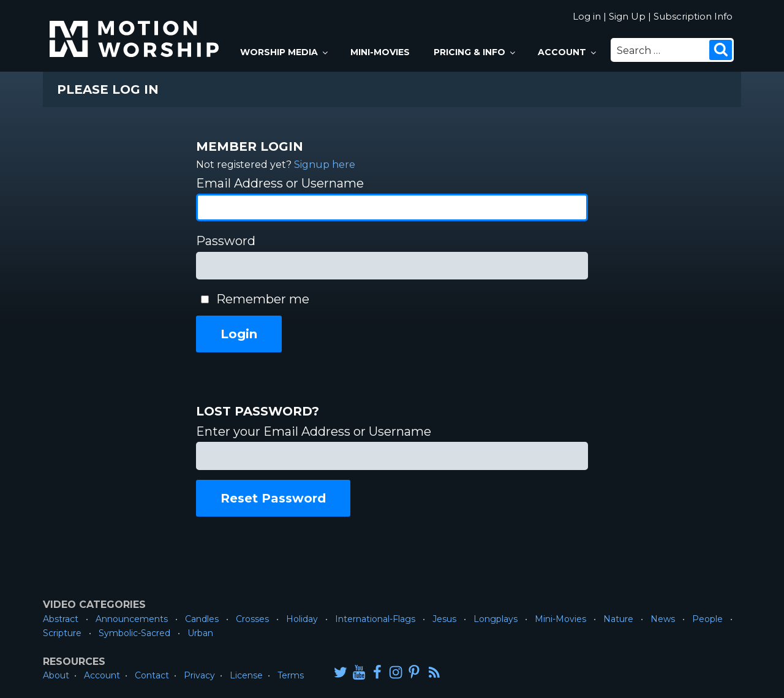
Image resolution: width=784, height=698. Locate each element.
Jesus (444, 619)
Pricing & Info (475, 52)
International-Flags (375, 619)
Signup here (325, 165)
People (707, 619)
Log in (587, 16)
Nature (618, 619)
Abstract (61, 619)
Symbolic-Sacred (134, 633)
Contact (152, 675)
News (663, 619)
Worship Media (285, 52)
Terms (291, 675)
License (246, 675)
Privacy (199, 675)
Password (226, 241)
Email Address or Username (280, 183)
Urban (200, 633)
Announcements (132, 619)
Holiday (302, 619)
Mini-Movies (380, 52)
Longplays (496, 619)
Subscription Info (693, 16)
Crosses (252, 619)
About (56, 675)
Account (568, 52)
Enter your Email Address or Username (314, 431)
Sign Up (627, 16)
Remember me (263, 299)
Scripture (62, 633)
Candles (202, 619)
